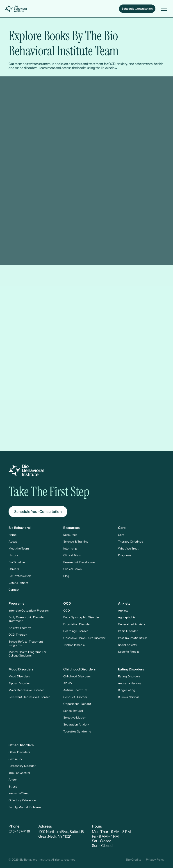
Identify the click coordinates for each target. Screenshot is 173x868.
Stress (13, 787)
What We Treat (128, 549)
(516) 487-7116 (19, 831)
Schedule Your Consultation (38, 512)
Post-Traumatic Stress (133, 638)
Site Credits (133, 860)
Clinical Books (72, 569)
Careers (14, 569)
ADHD (68, 683)
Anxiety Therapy (20, 628)
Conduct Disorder (75, 697)
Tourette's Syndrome (77, 731)
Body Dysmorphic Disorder (81, 617)
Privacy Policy (155, 860)
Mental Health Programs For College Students (27, 654)
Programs (125, 555)
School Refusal (73, 711)
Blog (66, 576)
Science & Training (76, 542)
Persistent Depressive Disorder (29, 697)
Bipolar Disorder (19, 683)
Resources (70, 535)
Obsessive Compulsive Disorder (84, 638)
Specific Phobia (128, 652)
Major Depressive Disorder (26, 690)
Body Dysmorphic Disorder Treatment (27, 619)
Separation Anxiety (76, 724)
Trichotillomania (74, 645)
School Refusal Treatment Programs (26, 643)
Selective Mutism (75, 718)
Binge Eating (127, 690)
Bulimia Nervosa (129, 697)
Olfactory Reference (22, 800)
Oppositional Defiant (77, 704)
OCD (67, 611)
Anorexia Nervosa (130, 683)
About (13, 542)
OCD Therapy (18, 635)
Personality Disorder (22, 766)
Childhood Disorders (77, 676)
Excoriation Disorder (77, 624)
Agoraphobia (127, 617)
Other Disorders (19, 752)
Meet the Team (19, 549)
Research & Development (80, 562)
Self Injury (15, 759)
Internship (70, 549)
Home (13, 535)
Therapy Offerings (130, 542)
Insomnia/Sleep (19, 793)
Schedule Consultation (137, 9)
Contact (14, 590)
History (13, 555)
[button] (163, 9)
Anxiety (123, 611)
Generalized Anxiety (132, 624)
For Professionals (20, 576)
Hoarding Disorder (76, 631)
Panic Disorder (128, 631)
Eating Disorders (129, 676)
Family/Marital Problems (25, 807)
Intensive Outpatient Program (29, 611)
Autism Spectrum (75, 690)
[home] (17, 9)
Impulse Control (19, 773)
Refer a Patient (18, 583)
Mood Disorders (19, 676)
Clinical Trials (72, 555)
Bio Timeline (17, 562)
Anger (13, 780)
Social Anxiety (127, 645)
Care (121, 535)
